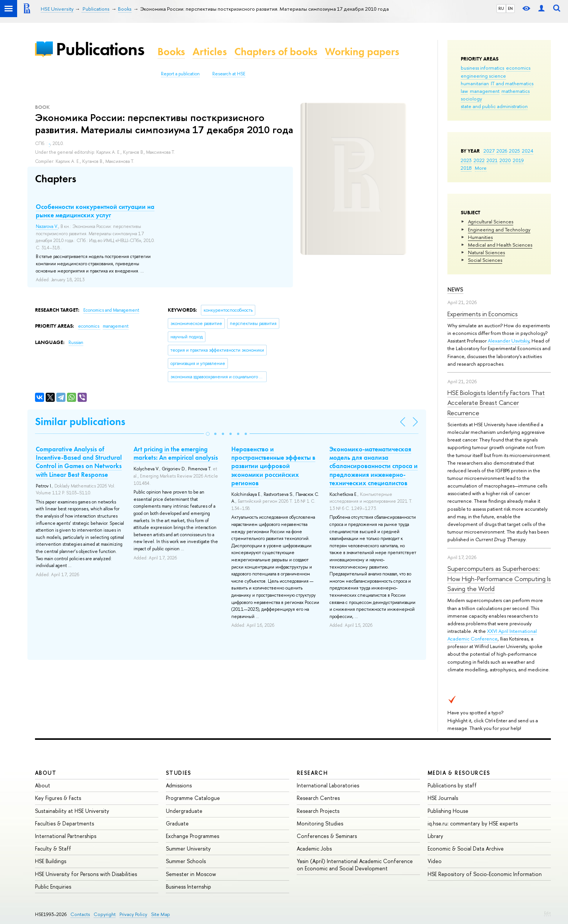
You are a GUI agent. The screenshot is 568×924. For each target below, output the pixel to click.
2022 (479, 160)
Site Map (161, 914)
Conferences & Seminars (327, 836)
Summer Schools (186, 861)
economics (518, 68)
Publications (100, 49)
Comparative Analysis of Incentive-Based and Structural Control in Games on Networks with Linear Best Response (79, 462)
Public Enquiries (53, 887)
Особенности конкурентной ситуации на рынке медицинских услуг (95, 211)
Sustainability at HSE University (72, 811)
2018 (466, 168)
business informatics (482, 68)
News (455, 289)
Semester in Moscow (191, 874)
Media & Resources (459, 773)
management (485, 91)
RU (501, 8)
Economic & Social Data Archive (466, 848)
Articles (210, 52)
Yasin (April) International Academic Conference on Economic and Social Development (355, 864)
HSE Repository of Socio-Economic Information (485, 874)
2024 (528, 151)
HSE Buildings (51, 861)
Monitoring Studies (320, 823)
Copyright (105, 914)
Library (435, 836)
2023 (466, 160)
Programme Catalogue (193, 798)
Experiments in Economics (483, 314)
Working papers (362, 52)
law (464, 91)
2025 (515, 151)
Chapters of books (276, 52)
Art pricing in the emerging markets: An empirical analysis (176, 453)
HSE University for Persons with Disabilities (86, 874)
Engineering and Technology (499, 229)
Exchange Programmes (193, 836)
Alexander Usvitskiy (508, 341)
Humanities (480, 237)
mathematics (515, 91)
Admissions (179, 785)
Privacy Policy (133, 914)
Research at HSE (229, 74)
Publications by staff (452, 785)
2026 (502, 151)
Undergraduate (184, 811)
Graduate (177, 823)
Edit (547, 913)
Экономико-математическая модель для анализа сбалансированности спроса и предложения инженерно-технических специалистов (374, 466)
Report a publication (180, 74)
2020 (505, 160)
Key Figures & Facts (58, 798)
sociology (471, 99)
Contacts (80, 914)
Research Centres (318, 798)
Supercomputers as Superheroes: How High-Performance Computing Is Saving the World (499, 578)
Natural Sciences (486, 252)
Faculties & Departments (64, 823)
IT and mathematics (512, 83)
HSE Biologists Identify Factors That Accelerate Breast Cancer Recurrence (496, 403)
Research (312, 773)
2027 (489, 151)
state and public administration (494, 106)
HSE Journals (443, 798)
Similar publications (80, 421)
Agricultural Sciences (491, 221)
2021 (492, 160)
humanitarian (475, 83)
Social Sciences (485, 260)
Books (171, 52)
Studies (179, 773)
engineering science (483, 76)
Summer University (188, 848)
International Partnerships (66, 836)
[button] (208, 434)
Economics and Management (111, 310)
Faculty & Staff (53, 848)
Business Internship (189, 887)
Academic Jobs (314, 848)
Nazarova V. (47, 226)
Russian (76, 343)
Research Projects (318, 811)
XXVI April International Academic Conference (492, 635)
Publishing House (448, 811)
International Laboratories (328, 785)
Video (435, 861)
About (46, 773)
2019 (518, 160)
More (481, 168)
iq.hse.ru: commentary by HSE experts (473, 823)
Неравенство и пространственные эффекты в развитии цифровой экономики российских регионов (273, 466)
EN (510, 8)
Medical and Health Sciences (500, 245)
